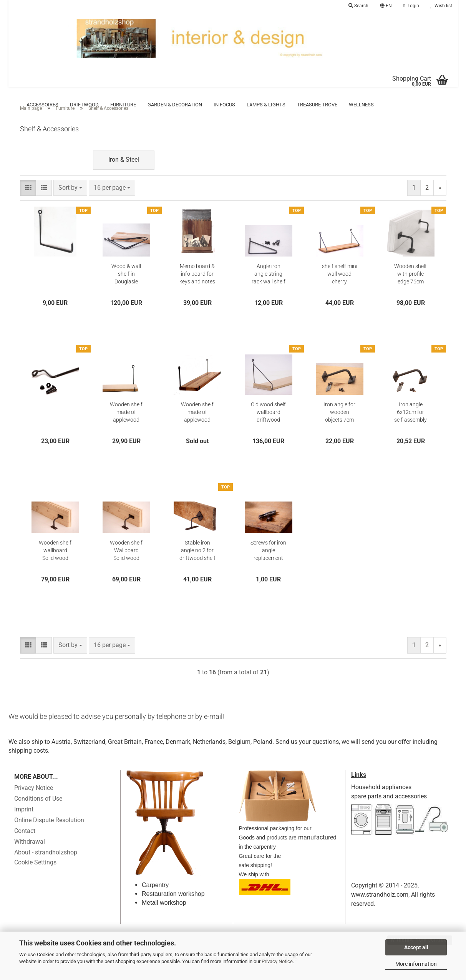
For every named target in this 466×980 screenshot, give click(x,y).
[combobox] (70, 199)
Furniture (123, 105)
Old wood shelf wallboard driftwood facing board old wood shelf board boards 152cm (268, 424)
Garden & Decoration (175, 105)
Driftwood (84, 105)
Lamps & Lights (266, 105)
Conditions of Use (38, 810)
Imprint (24, 821)
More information (416, 964)
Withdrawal (30, 853)
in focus (224, 105)
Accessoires (42, 105)
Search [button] (358, 6)
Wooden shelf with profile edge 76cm (410, 285)
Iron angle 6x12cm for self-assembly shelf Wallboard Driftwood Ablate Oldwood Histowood (410, 424)
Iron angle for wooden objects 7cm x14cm (339, 424)
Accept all (416, 947)
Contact (25, 842)
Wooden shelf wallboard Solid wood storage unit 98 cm (55, 562)
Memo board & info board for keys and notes (197, 285)
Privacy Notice (277, 961)
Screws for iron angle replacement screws (268, 562)
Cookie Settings (35, 874)
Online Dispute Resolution (49, 832)
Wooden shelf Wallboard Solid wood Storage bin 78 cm (126, 562)
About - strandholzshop (46, 864)
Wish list (441, 6)
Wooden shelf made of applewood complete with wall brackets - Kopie (126, 424)
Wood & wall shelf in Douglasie (126, 285)
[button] (386, 6)
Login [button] (411, 6)
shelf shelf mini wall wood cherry (340, 285)
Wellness (361, 105)
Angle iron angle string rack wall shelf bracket (269, 286)
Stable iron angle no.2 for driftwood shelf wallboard (197, 562)
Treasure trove (317, 105)
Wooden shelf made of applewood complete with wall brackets (197, 424)
